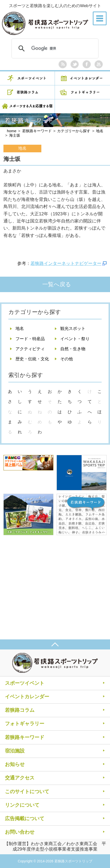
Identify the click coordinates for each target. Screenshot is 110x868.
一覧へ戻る (57, 284)
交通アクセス (20, 778)
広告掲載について (25, 818)
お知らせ (15, 764)
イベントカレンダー (27, 697)
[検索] (54, 49)
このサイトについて (27, 791)
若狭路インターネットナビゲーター (66, 263)
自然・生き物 (73, 349)
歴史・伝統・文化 (32, 359)
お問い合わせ (20, 832)
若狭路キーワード (25, 737)
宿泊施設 (15, 751)
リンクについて (22, 805)
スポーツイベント (25, 683)
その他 (67, 359)
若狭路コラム (20, 710)
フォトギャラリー (25, 724)
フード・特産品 (30, 339)
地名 (20, 329)
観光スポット (73, 329)
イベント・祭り (75, 339)
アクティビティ (30, 349)
